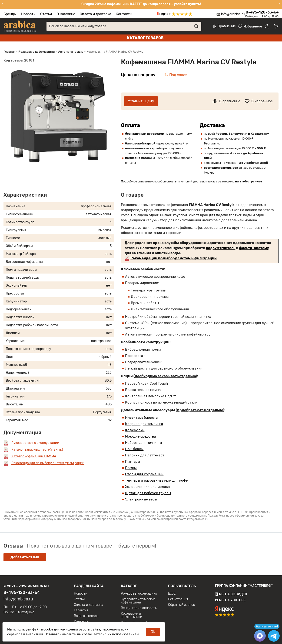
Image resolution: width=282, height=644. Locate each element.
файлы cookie (43, 629)
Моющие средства (140, 436)
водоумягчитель (221, 248)
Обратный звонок (181, 605)
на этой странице (249, 181)
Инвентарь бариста (141, 418)
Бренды (10, 14)
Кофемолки (135, 430)
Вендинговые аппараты (139, 608)
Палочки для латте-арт (145, 455)
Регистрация (178, 599)
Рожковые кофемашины (139, 594)
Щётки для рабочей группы (148, 493)
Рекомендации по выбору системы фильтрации (174, 258)
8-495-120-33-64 (262, 12)
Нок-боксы (134, 449)
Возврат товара (86, 616)
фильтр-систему (254, 248)
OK (153, 632)
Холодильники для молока (147, 487)
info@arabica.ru (233, 14)
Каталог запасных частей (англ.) (37, 450)
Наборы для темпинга (143, 443)
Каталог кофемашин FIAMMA (34, 456)
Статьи (46, 14)
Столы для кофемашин (144, 474)
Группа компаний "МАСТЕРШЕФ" (244, 586)
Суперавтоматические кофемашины (138, 601)
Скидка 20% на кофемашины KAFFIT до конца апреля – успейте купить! (141, 4)
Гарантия (81, 610)
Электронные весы (141, 499)
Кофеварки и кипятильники (131, 615)
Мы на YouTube (230, 600)
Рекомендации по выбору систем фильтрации (48, 463)
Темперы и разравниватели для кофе (156, 480)
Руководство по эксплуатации (35, 443)
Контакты (124, 14)
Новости (28, 14)
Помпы (131, 468)
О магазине (66, 14)
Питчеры (133, 462)
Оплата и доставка (95, 14)
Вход (172, 594)
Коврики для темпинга (144, 424)
